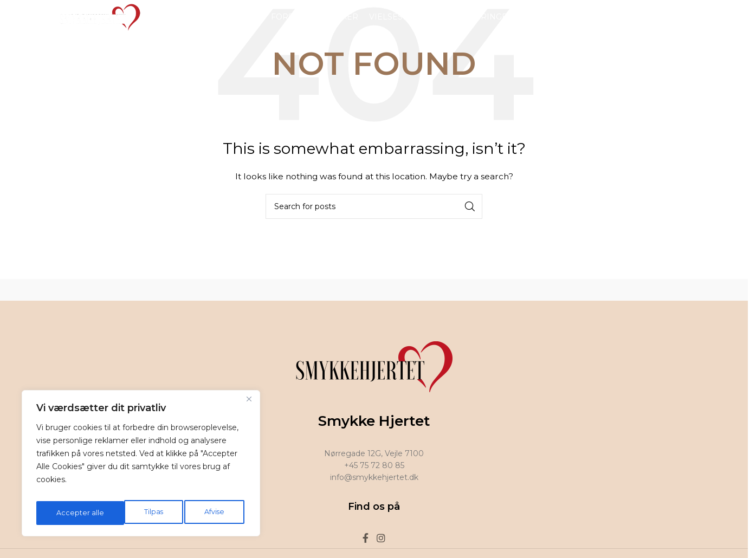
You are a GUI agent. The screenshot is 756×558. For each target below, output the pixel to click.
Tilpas (64, 513)
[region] (141, 466)
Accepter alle (203, 513)
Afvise (126, 513)
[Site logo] (97, 24)
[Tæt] (249, 406)
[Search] (374, 206)
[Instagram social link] (690, 24)
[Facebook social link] (676, 24)
